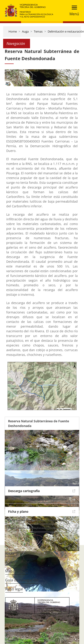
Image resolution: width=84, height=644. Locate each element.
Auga (25, 31)
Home (13, 31)
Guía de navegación (22, 580)
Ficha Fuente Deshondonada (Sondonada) (36, 520)
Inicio (10, 553)
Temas (38, 31)
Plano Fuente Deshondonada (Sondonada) (36, 528)
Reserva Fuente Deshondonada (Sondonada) (38, 499)
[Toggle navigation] (73, 11)
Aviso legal (14, 589)
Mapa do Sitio (17, 571)
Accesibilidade (17, 562)
